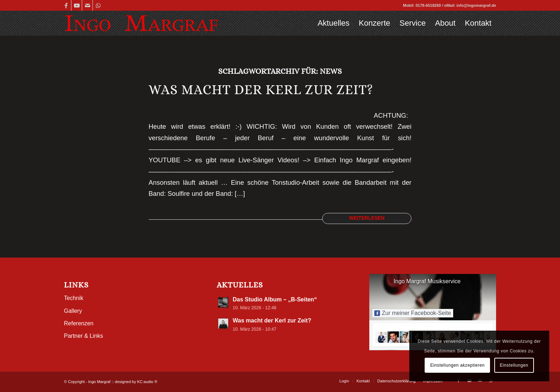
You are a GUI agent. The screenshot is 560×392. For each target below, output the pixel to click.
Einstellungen (514, 365)
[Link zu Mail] (87, 5)
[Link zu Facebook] (66, 5)
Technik (74, 298)
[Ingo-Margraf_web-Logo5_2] (141, 23)
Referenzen (79, 323)
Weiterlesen (367, 218)
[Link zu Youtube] (77, 5)
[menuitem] (333, 23)
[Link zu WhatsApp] (98, 5)
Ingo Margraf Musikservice (427, 281)
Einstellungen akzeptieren (457, 365)
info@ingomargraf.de (476, 5)
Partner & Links (83, 336)
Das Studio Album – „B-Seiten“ (275, 299)
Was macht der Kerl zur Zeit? (261, 90)
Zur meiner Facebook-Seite (413, 313)
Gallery (73, 311)
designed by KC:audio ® (136, 382)
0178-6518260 (428, 5)
